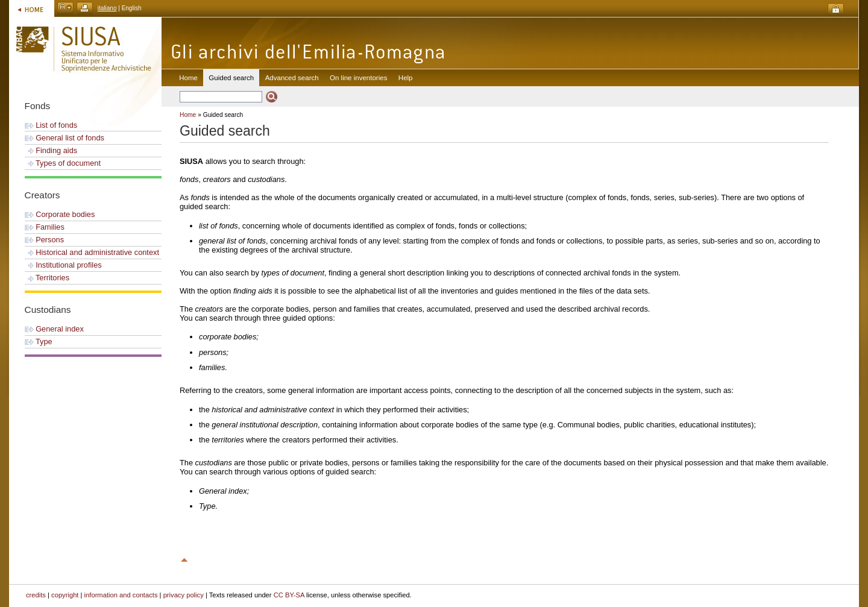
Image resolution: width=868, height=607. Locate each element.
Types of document (63, 163)
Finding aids (51, 150)
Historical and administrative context (92, 252)
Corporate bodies (60, 214)
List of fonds (51, 125)
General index (54, 329)
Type (39, 341)
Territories (47, 278)
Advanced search (292, 78)
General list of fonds (64, 138)
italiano (107, 8)
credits (36, 595)
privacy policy (184, 595)
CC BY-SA (289, 595)
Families (45, 227)
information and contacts (121, 595)
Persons (45, 240)
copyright (65, 595)
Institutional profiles (63, 265)
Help (406, 78)
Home (188, 78)
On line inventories (358, 78)
